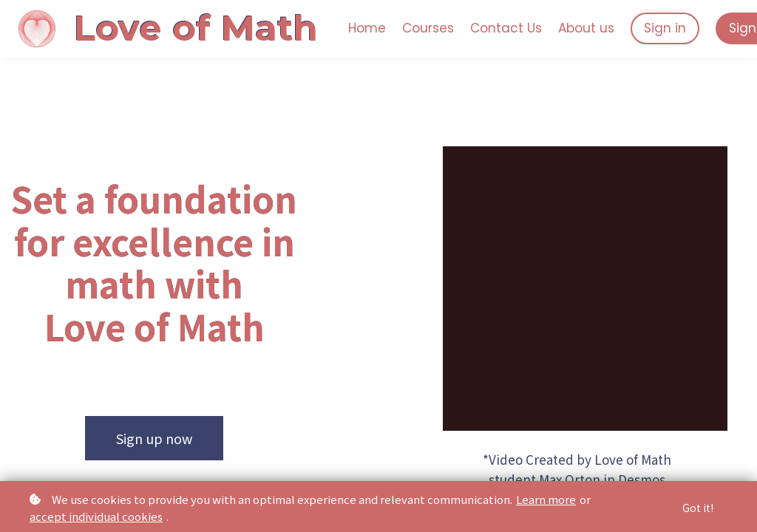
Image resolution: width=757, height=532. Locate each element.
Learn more (546, 499)
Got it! (698, 508)
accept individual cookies (96, 516)
